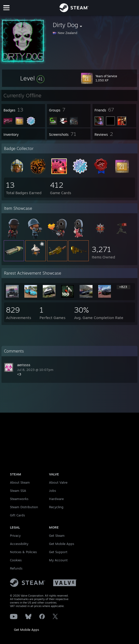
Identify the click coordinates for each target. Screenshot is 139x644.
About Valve (58, 482)
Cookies (16, 560)
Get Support (58, 552)
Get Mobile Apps (26, 630)
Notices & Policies (23, 552)
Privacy (15, 536)
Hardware (56, 499)
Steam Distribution (24, 507)
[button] (32, 78)
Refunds (16, 568)
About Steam (20, 482)
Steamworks (19, 499)
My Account (58, 560)
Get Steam (57, 536)
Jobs (52, 491)
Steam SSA (18, 491)
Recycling (56, 507)
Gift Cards (17, 515)
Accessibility (19, 544)
